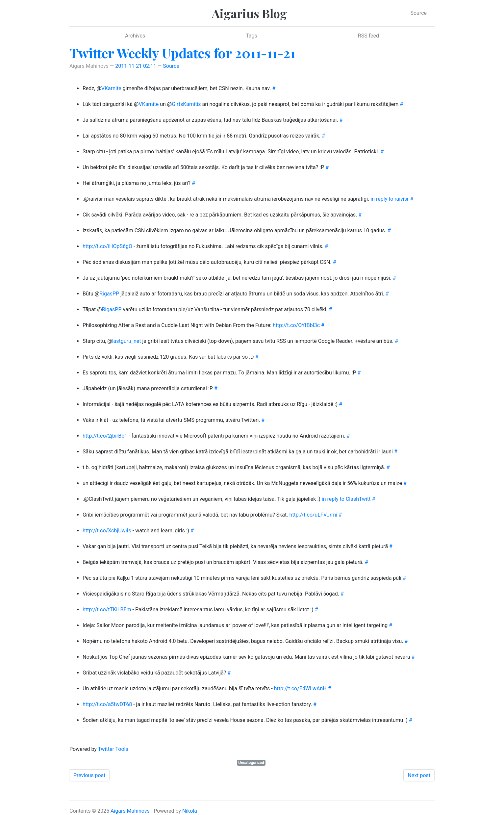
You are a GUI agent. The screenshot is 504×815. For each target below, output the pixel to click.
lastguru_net (127, 341)
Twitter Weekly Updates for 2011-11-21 (182, 53)
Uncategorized (251, 763)
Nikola (190, 811)
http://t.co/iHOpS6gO (107, 246)
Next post (419, 775)
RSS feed (368, 36)
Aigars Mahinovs (130, 811)
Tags (252, 36)
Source (418, 13)
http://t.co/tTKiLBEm (107, 610)
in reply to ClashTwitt (346, 499)
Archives (135, 36)
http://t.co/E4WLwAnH (300, 688)
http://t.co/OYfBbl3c (296, 325)
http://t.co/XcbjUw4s (107, 531)
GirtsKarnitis (186, 104)
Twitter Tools (113, 749)
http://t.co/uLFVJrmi (313, 515)
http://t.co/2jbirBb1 (105, 436)
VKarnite (111, 88)
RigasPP (109, 294)
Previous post (89, 775)
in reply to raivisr (390, 199)
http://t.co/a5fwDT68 (107, 704)
